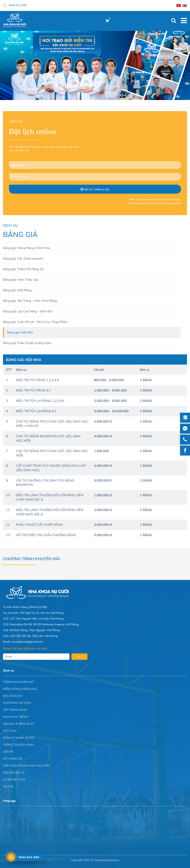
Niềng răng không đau (20, 689)
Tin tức (8, 787)
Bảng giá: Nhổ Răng (17, 290)
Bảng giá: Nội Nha (20, 332)
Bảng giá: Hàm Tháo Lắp (21, 280)
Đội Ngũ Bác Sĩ (14, 773)
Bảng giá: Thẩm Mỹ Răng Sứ (23, 269)
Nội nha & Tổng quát (19, 724)
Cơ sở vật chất (14, 780)
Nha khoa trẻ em (16, 717)
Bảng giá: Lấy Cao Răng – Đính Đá (27, 311)
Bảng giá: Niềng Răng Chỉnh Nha (26, 248)
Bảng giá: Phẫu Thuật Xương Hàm (27, 343)
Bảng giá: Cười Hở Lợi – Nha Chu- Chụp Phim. (36, 322)
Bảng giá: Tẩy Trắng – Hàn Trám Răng (30, 301)
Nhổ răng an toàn (17, 703)
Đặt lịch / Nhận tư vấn (95, 189)
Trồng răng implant (18, 682)
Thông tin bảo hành (18, 745)
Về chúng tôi (13, 759)
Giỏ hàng (10, 731)
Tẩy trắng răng (15, 710)
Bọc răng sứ (12, 696)
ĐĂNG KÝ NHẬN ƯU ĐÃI (19, 738)
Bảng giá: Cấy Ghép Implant (23, 259)
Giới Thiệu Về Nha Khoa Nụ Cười (26, 766)
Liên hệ (8, 752)
